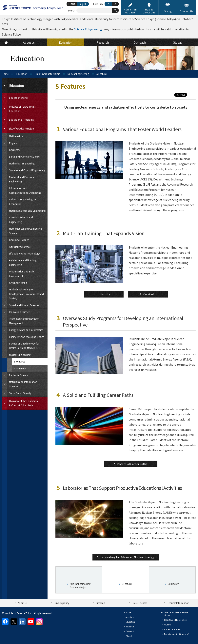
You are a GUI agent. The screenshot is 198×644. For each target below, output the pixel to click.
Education (22, 74)
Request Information (178, 603)
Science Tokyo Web (87, 29)
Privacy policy (61, 603)
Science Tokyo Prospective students (176, 614)
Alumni (167, 625)
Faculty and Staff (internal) (177, 634)
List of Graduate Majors (47, 74)
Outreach (130, 631)
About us (22, 603)
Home (5, 74)
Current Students (172, 629)
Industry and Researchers (176, 620)
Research (130, 627)
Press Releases (139, 603)
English (83, 4)
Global (129, 636)
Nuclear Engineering (78, 74)
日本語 (72, 4)
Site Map (100, 603)
